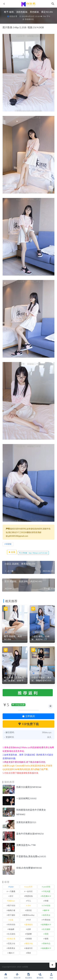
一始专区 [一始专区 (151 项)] (29, 891)
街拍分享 (13, 16)
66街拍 (25, 967)
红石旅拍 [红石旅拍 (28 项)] (12, 934)
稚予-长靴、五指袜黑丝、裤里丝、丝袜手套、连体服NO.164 (14, 679)
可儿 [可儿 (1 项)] (29, 901)
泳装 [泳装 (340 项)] (12, 920)
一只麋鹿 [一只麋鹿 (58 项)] (12, 891)
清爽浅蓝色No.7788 (26, 845)
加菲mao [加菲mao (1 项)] (12, 901)
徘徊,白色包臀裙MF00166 (29, 868)
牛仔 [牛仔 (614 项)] (29, 920)
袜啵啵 (9, 544)
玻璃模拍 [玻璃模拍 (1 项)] (29, 925)
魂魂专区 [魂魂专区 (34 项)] (29, 948)
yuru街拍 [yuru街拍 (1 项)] (47, 887)
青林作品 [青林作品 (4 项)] (47, 944)
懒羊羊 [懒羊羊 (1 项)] (47, 910)
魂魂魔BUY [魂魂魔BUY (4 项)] (47, 948)
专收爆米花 (28, 19)
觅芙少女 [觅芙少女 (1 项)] (12, 944)
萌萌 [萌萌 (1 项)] (47, 934)
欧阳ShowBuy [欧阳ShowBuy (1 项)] (29, 915)
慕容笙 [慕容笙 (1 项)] (29, 910)
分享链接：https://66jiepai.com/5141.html (33, 553)
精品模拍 (28, 976)
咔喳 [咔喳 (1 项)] (47, 901)
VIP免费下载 (28, 724)
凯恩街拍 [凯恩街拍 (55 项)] (29, 896)
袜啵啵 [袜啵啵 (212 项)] (29, 939)
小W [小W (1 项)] (29, 906)
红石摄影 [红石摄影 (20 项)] (47, 929)
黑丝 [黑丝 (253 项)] (29, 953)
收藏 (12, 552)
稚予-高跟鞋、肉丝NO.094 (13, 638)
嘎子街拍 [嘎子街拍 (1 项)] (12, 906)
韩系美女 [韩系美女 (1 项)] (12, 948)
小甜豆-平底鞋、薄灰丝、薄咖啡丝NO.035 (42, 679)
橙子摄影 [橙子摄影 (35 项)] (12, 915)
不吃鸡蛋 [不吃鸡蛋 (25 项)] (47, 891)
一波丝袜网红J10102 (26, 798)
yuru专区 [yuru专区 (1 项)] (29, 887)
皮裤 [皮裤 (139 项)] (29, 929)
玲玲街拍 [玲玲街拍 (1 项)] (12, 925)
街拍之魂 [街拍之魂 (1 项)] (12, 939)
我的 (51, 976)
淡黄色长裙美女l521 (26, 822)
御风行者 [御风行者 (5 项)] (12, 910)
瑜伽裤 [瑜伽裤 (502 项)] (12, 929)
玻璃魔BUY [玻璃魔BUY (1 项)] (47, 925)
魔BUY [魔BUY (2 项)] (12, 953)
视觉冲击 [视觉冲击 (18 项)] (29, 944)
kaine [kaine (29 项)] (12, 887)
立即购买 (29, 716)
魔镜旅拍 (40, 976)
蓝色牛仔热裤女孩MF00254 (30, 834)
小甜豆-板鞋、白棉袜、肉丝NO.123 (40, 638)
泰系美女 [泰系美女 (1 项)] (47, 915)
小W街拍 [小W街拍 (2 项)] (47, 906)
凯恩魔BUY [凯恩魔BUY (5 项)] (47, 896)
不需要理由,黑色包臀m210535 (31, 856)
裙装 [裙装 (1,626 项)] (47, 939)
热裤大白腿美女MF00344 (29, 787)
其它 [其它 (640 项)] (12, 896)
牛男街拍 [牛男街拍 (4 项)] (47, 920)
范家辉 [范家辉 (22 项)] (29, 934)
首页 (6, 976)
